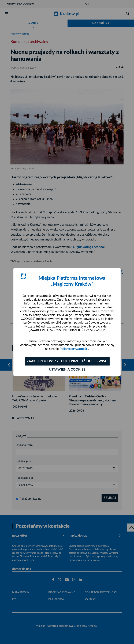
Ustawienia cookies (67, 370)
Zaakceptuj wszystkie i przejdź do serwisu (67, 361)
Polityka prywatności (74, 349)
